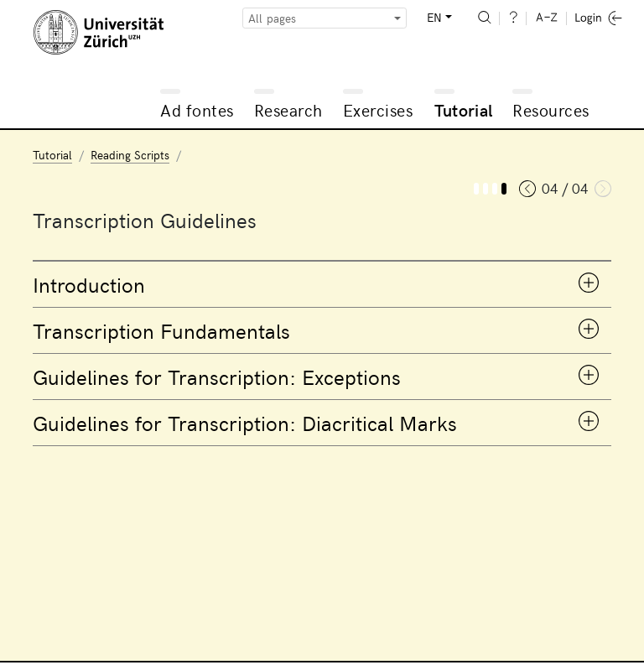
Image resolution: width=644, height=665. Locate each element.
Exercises (378, 109)
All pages (272, 18)
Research (288, 109)
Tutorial (464, 109)
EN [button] (434, 17)
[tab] (322, 284)
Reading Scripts (130, 155)
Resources (551, 109)
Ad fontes (197, 109)
